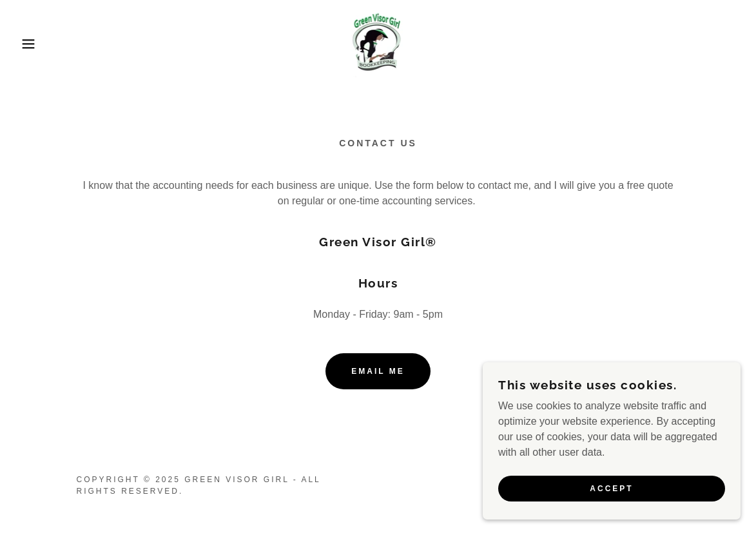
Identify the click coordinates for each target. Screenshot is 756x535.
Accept (611, 489)
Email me (378, 371)
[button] (38, 44)
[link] (378, 43)
